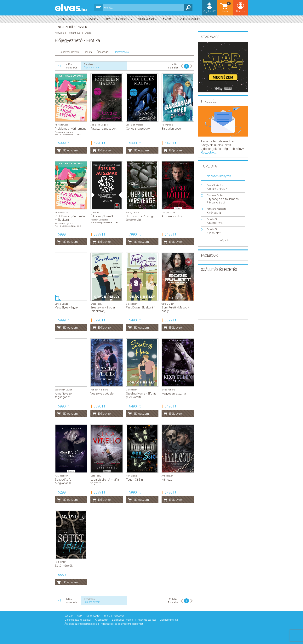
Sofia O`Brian (168, 304)
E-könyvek (89, 19)
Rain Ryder (60, 562)
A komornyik (215, 223)
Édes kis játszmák (102, 216)
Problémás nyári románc (71, 129)
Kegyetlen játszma (174, 394)
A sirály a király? (217, 189)
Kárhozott (168, 480)
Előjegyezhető (189, 19)
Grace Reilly (96, 304)
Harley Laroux (133, 213)
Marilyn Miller (168, 213)
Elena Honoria (168, 390)
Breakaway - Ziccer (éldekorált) (103, 309)
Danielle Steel (213, 219)
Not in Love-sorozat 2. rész (68, 135)
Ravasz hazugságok (103, 129)
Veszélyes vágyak (66, 307)
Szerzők (69, 616)
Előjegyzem (70, 150)
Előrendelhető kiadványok (78, 620)
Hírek (107, 616)
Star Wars (147, 19)
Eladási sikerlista (169, 620)
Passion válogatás (64, 132)
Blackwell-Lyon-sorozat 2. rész (105, 222)
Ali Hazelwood (62, 125)
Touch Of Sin (134, 480)
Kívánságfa (214, 213)
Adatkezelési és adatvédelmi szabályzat (122, 624)
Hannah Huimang (99, 390)
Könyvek (66, 19)
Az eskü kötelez (172, 216)
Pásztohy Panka (215, 195)
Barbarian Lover (172, 129)
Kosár (227, 7)
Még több (225, 240)
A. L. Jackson (61, 476)
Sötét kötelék (64, 566)
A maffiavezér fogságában (64, 395)
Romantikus (74, 33)
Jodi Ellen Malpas (99, 125)
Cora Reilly (96, 476)
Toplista (88, 52)
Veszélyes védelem (103, 394)
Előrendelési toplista (123, 620)
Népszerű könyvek (72, 27)
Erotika (88, 33)
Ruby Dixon (167, 125)
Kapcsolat (119, 616)
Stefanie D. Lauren (64, 390)
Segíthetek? (209, 11)
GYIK (80, 616)
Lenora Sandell (62, 304)
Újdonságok (103, 52)
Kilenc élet (214, 233)
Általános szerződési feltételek (81, 624)
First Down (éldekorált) (141, 307)
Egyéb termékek (118, 19)
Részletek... (209, 152)
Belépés (240, 11)
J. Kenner (95, 213)
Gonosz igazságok (138, 129)
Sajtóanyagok (94, 616)
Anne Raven (167, 476)
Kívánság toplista (147, 620)
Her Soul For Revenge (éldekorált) (140, 218)
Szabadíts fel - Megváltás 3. (64, 481)
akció (167, 19)
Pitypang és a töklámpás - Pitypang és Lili (223, 201)
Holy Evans (131, 476)
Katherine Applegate (216, 209)
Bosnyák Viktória (215, 185)
